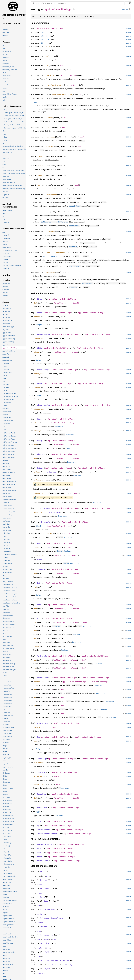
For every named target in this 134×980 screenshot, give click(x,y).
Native (5, 840)
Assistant (6, 357)
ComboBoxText (7, 497)
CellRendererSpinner (9, 448)
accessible (6, 284)
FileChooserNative (9, 624)
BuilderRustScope (8, 400)
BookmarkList (7, 372)
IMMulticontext (7, 731)
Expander (6, 609)
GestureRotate (7, 694)
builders (5, 287)
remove (5, 88)
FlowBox (5, 652)
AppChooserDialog (9, 339)
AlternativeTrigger (8, 327)
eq (35, 660)
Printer (5, 946)
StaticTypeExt (7, 247)
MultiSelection (7, 831)
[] (130, 9)
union (4, 100)
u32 (62, 66)
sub (36, 741)
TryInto (48, 969)
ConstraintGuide (8, 506)
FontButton (6, 658)
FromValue (46, 522)
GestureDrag (7, 685)
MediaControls (7, 803)
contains (5, 55)
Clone (4, 131)
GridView (5, 718)
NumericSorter (7, 861)
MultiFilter (6, 828)
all (3, 45)
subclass (5, 296)
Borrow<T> (6, 235)
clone (37, 423)
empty (5, 61)
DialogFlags (6, 539)
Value (67, 533)
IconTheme (6, 740)
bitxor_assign (41, 409)
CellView (5, 460)
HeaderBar (6, 721)
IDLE (4, 27)
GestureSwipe (7, 703)
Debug (5, 137)
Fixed (4, 639)
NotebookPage (7, 855)
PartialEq (42, 656)
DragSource (6, 548)
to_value (38, 776)
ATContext (6, 305)
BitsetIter (6, 369)
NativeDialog (7, 843)
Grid (4, 709)
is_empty (6, 85)
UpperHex (6, 195)
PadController (7, 882)
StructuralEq (7, 180)
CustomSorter (7, 530)
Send (4, 213)
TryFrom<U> (6, 262)
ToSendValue (7, 256)
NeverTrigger (7, 846)
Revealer (5, 970)
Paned (5, 895)
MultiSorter (6, 834)
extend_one (39, 480)
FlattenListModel (8, 649)
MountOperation (8, 825)
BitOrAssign (43, 370)
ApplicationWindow (9, 351)
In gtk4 (6, 275)
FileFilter (5, 630)
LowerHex (6, 158)
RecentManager (8, 964)
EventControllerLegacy (10, 594)
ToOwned (6, 253)
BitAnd (40, 313)
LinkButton (6, 773)
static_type (40, 727)
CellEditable (6, 424)
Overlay (5, 870)
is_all (4, 82)
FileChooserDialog (9, 621)
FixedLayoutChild (8, 646)
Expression (6, 612)
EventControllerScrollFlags (11, 603)
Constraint (6, 503)
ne (35, 668)
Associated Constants (12, 23)
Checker (40, 526)
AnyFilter (5, 330)
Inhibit (5, 752)
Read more (59, 427)
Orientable (6, 867)
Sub (38, 737)
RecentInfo (6, 961)
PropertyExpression (9, 952)
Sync (4, 216)
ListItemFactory (8, 788)
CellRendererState (9, 451)
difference (6, 58)
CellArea (5, 415)
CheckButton (7, 469)
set (4, 91)
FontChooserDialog (9, 664)
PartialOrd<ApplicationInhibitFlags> (14, 174)
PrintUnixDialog (8, 943)
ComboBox (6, 494)
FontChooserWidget (9, 670)
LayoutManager (8, 767)
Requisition (6, 967)
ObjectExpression (8, 864)
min (36, 638)
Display (5, 140)
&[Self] (59, 555)
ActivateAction (7, 321)
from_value (47, 533)
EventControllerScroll (10, 600)
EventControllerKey (9, 591)
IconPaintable (7, 737)
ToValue (5, 192)
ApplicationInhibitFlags (14, 17)
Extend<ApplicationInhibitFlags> (13, 146)
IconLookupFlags (8, 734)
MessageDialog (8, 816)
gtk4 (41, 10)
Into (46, 901)
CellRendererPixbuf (9, 439)
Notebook (6, 852)
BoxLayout (6, 384)
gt (35, 705)
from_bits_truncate (9, 67)
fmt (36, 303)
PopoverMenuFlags (9, 922)
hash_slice (39, 555)
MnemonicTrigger (8, 822)
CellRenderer (7, 430)
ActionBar (6, 315)
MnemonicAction (8, 819)
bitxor (37, 387)
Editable (5, 567)
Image (5, 746)
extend (37, 472)
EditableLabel (7, 570)
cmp (36, 622)
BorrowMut (45, 888)
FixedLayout (7, 642)
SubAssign (42, 759)
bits (4, 49)
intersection (7, 76)
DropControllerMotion (10, 554)
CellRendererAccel (9, 433)
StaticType (6, 177)
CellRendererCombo (9, 436)
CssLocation (7, 518)
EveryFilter (6, 606)
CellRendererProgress (10, 442)
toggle (5, 97)
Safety (36, 102)
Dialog (5, 536)
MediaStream (7, 809)
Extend (40, 468)
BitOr (40, 348)
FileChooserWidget (9, 627)
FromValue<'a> (7, 152)
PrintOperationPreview (10, 937)
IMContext (6, 724)
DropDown (6, 557)
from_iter (39, 512)
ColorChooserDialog (9, 482)
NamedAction (7, 837)
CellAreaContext (8, 421)
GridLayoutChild (8, 715)
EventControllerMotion (10, 597)
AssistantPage (7, 360)
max (36, 630)
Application (6, 345)
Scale (4, 976)
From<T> (5, 241)
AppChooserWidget (9, 342)
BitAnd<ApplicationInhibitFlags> (13, 113)
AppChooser (6, 333)
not (36, 587)
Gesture (5, 679)
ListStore (5, 791)
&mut (70, 547)
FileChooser (6, 618)
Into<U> (5, 244)
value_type (39, 784)
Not (4, 161)
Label (4, 761)
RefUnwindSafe (8, 210)
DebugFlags (6, 533)
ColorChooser (7, 479)
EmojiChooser (7, 573)
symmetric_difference (10, 94)
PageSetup (6, 888)
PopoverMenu (7, 916)
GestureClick (7, 682)
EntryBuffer (6, 579)
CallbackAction (7, 412)
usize (76, 493)
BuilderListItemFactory (10, 397)
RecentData (6, 958)
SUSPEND (6, 33)
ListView (5, 794)
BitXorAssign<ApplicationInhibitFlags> (14, 128)
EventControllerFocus (10, 588)
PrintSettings (7, 940)
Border (5, 378)
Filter (4, 633)
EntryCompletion (8, 582)
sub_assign (39, 763)
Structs (6, 302)
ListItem (5, 785)
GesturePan (6, 691)
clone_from (39, 431)
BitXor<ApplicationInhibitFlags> (13, 125)
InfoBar (5, 749)
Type (54, 727)
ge (35, 713)
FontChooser (7, 661)
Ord (4, 167)
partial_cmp (40, 682)
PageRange (6, 885)
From (42, 897)
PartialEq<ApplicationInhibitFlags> (14, 171)
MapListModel (7, 800)
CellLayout (6, 427)
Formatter (59, 303)
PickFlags (6, 907)
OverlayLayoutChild (9, 876)
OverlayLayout (7, 873)
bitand (37, 317)
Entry (4, 576)
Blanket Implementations (13, 229)
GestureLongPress (9, 688)
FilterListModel (7, 636)
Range (5, 955)
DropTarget (6, 561)
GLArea (5, 676)
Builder (5, 390)
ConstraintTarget (8, 515)
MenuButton (7, 813)
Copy (4, 134)
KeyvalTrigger (7, 758)
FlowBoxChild (7, 655)
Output (39, 325)
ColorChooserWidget (9, 485)
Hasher (48, 547)
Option (73, 75)
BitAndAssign (44, 334)
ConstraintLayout (8, 509)
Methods (6, 42)
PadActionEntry (8, 879)
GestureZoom (7, 706)
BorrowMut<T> (7, 238)
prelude (5, 293)
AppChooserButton (9, 336)
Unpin (4, 219)
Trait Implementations (12, 106)
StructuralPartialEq (9, 183)
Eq (3, 143)
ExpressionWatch (8, 615)
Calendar (5, 409)
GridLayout (6, 712)
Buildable (6, 387)
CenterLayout (7, 466)
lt (35, 690)
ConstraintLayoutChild (10, 512)
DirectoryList (7, 542)
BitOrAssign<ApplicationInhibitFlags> (14, 122)
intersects (6, 79)
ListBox (5, 779)
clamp (37, 646)
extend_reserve (41, 493)
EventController (8, 585)
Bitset (5, 366)
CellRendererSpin (8, 445)
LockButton (6, 797)
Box (4, 381)
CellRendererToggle (9, 457)
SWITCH (5, 36)
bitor (37, 352)
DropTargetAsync (8, 564)
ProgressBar (7, 949)
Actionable (6, 318)
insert (4, 73)
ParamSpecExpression (10, 901)
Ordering (87, 622)
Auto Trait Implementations (10, 205)
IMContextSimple (8, 728)
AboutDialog (7, 309)
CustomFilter (7, 527)
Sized (48, 876)
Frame (5, 673)
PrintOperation (7, 934)
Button (5, 406)
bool (66, 118)
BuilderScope (7, 403)
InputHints (6, 755)
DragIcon (5, 545)
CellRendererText (8, 454)
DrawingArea (7, 551)
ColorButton (6, 475)
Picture (5, 910)
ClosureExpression (9, 472)
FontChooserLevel (8, 667)
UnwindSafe (6, 222)
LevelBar (5, 770)
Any (4, 232)
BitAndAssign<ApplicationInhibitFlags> (14, 116)
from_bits (6, 64)
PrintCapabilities (8, 925)
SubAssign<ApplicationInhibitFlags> (14, 189)
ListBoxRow (6, 782)
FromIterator (44, 508)
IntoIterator (51, 472)
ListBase (5, 776)
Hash (4, 155)
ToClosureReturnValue (10, 250)
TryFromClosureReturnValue (12, 265)
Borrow (44, 880)
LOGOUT (5, 30)
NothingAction (7, 858)
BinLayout (6, 363)
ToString (5, 259)
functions (6, 290)
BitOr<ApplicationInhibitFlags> (13, 119)
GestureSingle (7, 697)
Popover (5, 913)
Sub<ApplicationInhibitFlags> (12, 186)
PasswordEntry (7, 904)
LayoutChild (6, 764)
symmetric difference (51, 256)
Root (4, 973)
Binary (5, 110)
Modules (6, 280)
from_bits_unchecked (10, 70)
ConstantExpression (9, 500)
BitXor (40, 383)
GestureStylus (7, 700)
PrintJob (5, 931)
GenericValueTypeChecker (59, 526)
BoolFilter (6, 375)
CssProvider (6, 521)
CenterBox (6, 463)
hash (36, 547)
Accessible (6, 312)
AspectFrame (7, 354)
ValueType (6, 198)
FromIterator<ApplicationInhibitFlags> (14, 149)
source (125, 9)
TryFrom (48, 952)
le (35, 698)
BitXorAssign (44, 405)
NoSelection (7, 849)
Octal (4, 164)
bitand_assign (41, 338)
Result (76, 303)
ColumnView (7, 488)
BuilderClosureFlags (9, 394)
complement (7, 52)
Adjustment (6, 324)
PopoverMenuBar (8, 919)
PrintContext (7, 928)
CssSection (6, 524)
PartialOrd (42, 678)
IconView (5, 743)
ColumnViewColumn (9, 491)
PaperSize (6, 898)
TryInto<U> (6, 269)
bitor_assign (40, 374)
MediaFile (6, 806)
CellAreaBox (7, 418)
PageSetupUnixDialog (10, 891)
